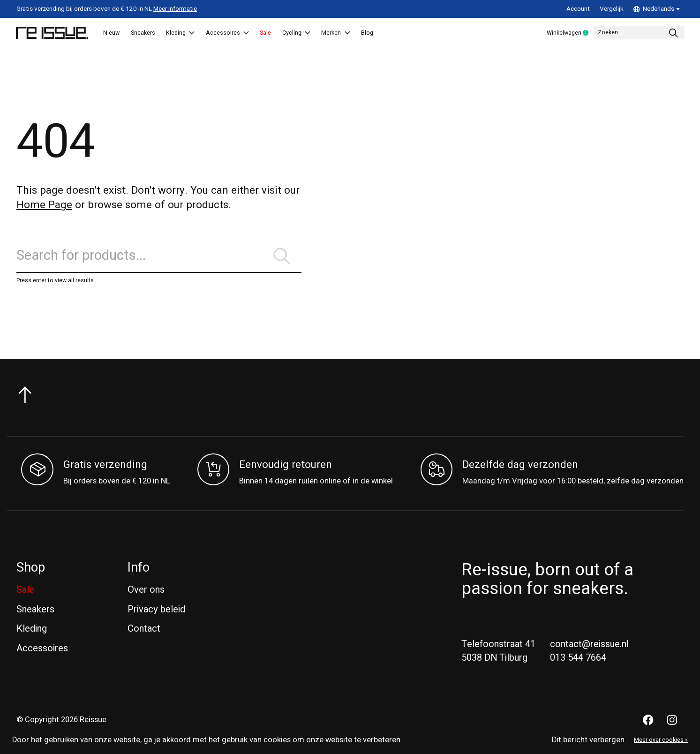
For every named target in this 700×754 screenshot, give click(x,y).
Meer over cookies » (661, 740)
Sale (312, 33)
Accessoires (264, 33)
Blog (441, 33)
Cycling (351, 33)
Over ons (146, 592)
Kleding (206, 33)
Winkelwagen (535, 34)
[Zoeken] (625, 33)
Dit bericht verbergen (588, 740)
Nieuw (117, 33)
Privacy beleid (156, 612)
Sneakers (158, 33)
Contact (144, 631)
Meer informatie (175, 9)
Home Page (44, 206)
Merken (401, 33)
